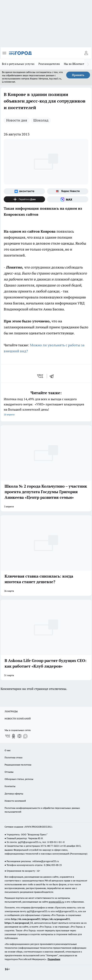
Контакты (10, 786)
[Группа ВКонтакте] (24, 191)
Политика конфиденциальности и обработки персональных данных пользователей (42, 810)
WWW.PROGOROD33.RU (38, 827)
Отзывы (9, 772)
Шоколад (41, 120)
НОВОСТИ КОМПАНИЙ (18, 719)
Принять (78, 75)
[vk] (41, 376)
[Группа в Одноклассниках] (13, 736)
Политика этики (13, 757)
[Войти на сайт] (86, 53)
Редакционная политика (18, 765)
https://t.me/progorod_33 (19, 923)
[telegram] (53, 376)
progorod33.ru (56, 902)
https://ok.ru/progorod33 (56, 919)
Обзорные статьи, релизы (19, 779)
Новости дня (17, 120)
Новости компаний (15, 801)
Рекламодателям (49, 64)
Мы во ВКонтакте (75, 64)
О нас (8, 750)
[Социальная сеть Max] (68, 199)
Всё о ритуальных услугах (18, 64)
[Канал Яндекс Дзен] (24, 199)
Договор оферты (14, 794)
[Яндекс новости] (68, 191)
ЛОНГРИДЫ (11, 711)
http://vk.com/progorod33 (26, 919)
